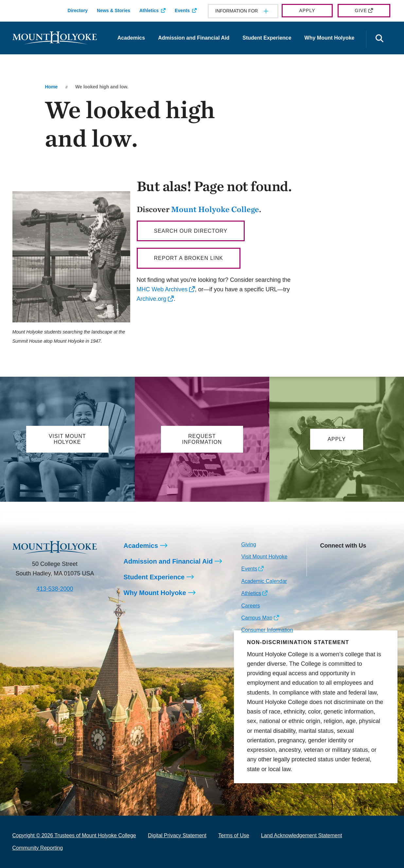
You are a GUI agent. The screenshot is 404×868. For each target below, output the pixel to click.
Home (51, 87)
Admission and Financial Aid (194, 38)
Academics (131, 38)
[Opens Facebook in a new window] (339, 561)
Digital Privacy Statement (177, 835)
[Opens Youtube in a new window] (369, 561)
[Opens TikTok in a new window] (325, 571)
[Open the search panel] (380, 39)
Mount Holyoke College (215, 209)
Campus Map (257, 618)
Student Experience (267, 38)
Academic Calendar (264, 581)
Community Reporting (38, 848)
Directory (78, 10)
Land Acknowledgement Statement (301, 835)
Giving (248, 544)
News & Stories (114, 10)
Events (182, 10)
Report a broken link (189, 258)
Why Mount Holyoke (330, 38)
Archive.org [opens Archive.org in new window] (152, 299)
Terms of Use (234, 835)
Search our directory (191, 231)
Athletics (149, 10)
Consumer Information (267, 630)
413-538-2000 (55, 589)
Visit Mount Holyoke (264, 557)
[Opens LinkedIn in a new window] (354, 561)
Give (361, 10)
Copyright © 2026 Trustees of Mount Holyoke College (74, 835)
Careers (250, 606)
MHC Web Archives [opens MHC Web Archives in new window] (162, 289)
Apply (307, 10)
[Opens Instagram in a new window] (325, 561)
